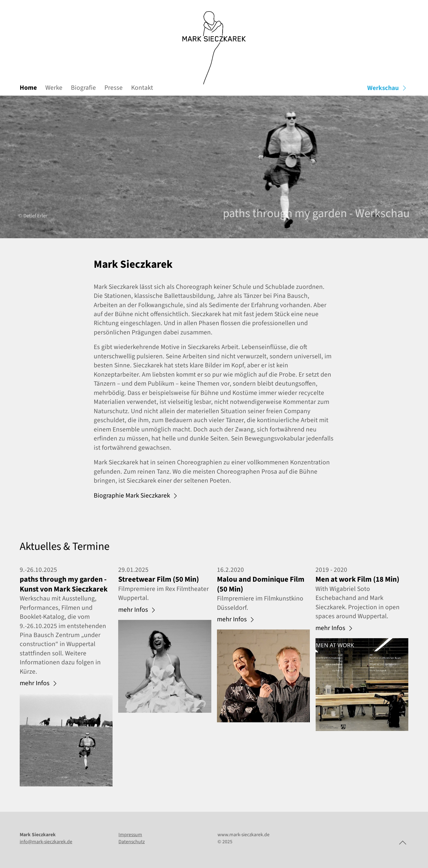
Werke (54, 88)
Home (28, 88)
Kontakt (142, 88)
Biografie (83, 88)
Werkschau (388, 88)
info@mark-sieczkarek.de (46, 842)
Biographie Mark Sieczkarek (136, 496)
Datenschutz (132, 842)
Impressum (130, 835)
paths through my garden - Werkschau (316, 213)
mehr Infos (39, 683)
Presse (114, 88)
